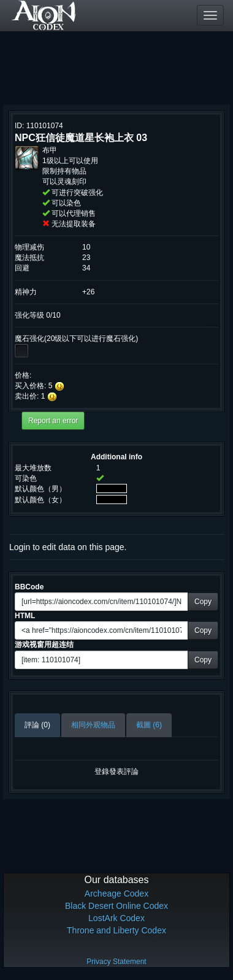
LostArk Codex (116, 918)
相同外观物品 (93, 725)
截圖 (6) (149, 725)
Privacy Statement (116, 962)
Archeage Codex (116, 894)
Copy (203, 602)
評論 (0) (37, 725)
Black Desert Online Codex (116, 906)
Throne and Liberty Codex (116, 930)
